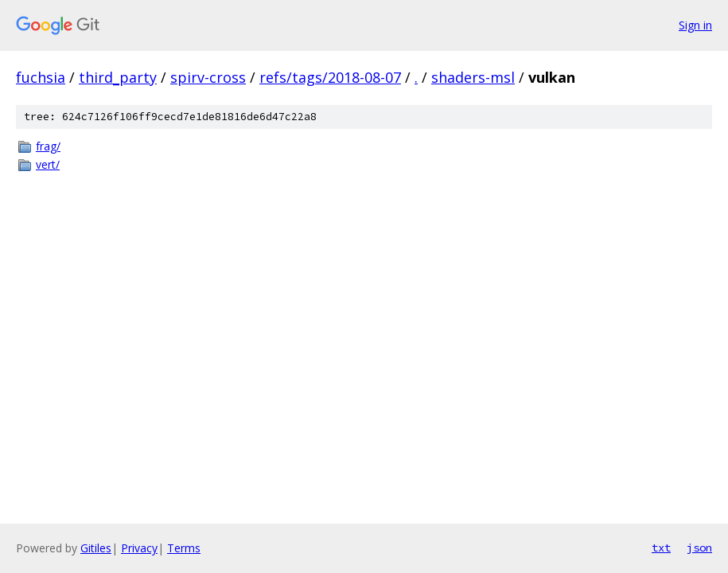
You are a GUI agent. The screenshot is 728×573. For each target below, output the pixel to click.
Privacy (139, 548)
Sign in (695, 25)
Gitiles (96, 548)
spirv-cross (208, 77)
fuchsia (41, 77)
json (699, 548)
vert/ (48, 164)
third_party (118, 77)
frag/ (48, 146)
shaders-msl (473, 77)
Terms (184, 548)
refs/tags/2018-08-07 (330, 77)
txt (661, 548)
